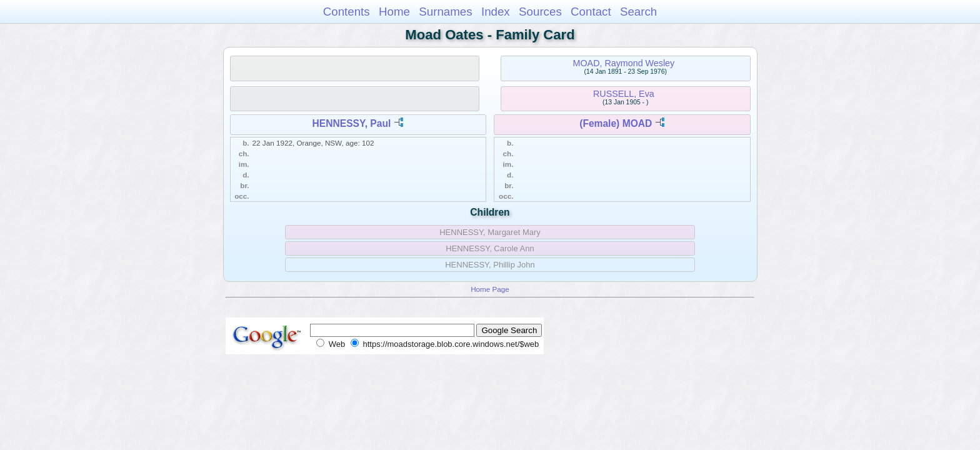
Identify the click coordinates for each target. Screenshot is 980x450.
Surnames (445, 12)
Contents (347, 12)
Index (496, 12)
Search (638, 12)
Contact (591, 12)
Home (394, 12)
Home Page (490, 289)
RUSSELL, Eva (624, 94)
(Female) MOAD (616, 123)
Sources (540, 12)
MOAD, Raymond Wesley (624, 63)
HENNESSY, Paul (352, 123)
